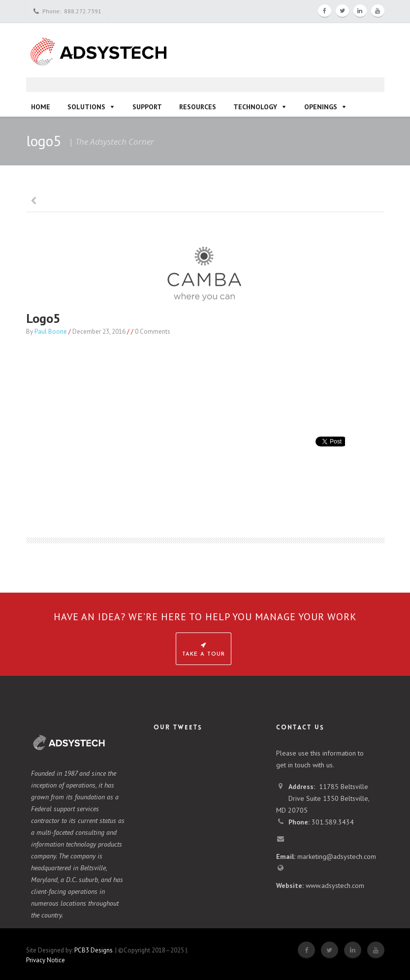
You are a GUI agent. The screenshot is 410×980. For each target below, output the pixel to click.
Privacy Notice (46, 960)
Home (41, 107)
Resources (198, 107)
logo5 (43, 318)
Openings (321, 107)
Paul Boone (51, 332)
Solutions (86, 107)
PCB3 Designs (94, 950)
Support (147, 107)
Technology (255, 107)
